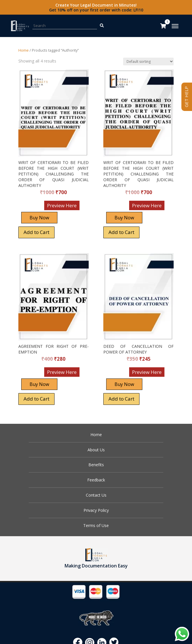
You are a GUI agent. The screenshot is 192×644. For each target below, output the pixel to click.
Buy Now (39, 218)
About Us (96, 450)
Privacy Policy (96, 510)
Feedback (96, 480)
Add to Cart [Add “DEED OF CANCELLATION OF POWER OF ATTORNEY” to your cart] (121, 399)
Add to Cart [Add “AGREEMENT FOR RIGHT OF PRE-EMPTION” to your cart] (36, 399)
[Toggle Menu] (175, 26)
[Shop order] (148, 62)
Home (24, 50)
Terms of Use (96, 525)
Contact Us (96, 495)
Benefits (96, 465)
